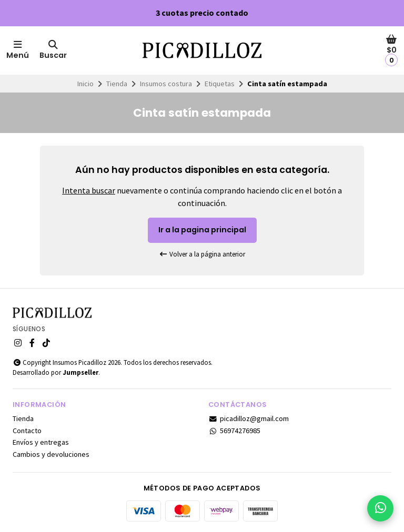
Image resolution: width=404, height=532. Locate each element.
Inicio (85, 84)
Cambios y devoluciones (51, 454)
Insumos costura (166, 84)
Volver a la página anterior (202, 254)
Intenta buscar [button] (89, 190)
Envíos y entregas (41, 442)
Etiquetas (220, 84)
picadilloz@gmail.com (249, 418)
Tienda (117, 84)
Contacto (27, 431)
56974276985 (234, 431)
